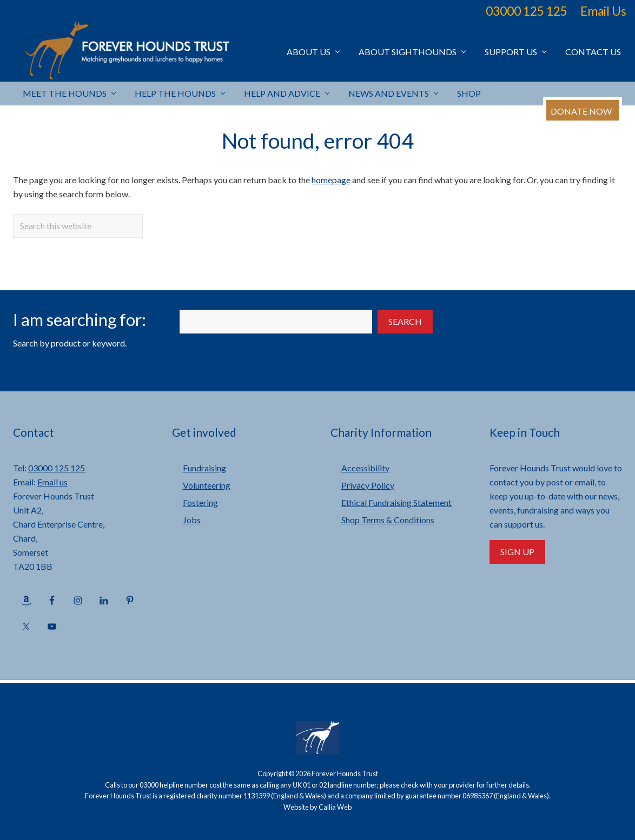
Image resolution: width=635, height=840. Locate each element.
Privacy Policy (368, 485)
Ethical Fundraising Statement (396, 502)
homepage (331, 180)
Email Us (603, 11)
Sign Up (517, 552)
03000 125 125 (527, 11)
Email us (52, 482)
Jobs (192, 520)
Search (405, 321)
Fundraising (204, 468)
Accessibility (365, 468)
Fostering (200, 502)
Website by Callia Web (317, 807)
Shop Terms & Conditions (388, 520)
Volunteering (207, 485)
